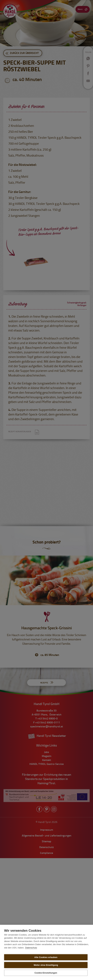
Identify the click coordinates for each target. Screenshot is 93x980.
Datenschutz (31, 948)
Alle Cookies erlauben (46, 957)
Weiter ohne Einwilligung (46, 965)
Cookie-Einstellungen (46, 973)
